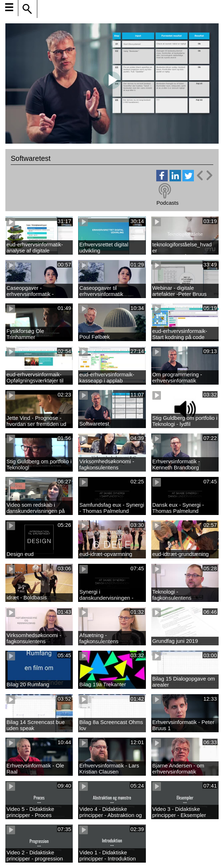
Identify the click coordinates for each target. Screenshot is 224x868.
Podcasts (167, 203)
